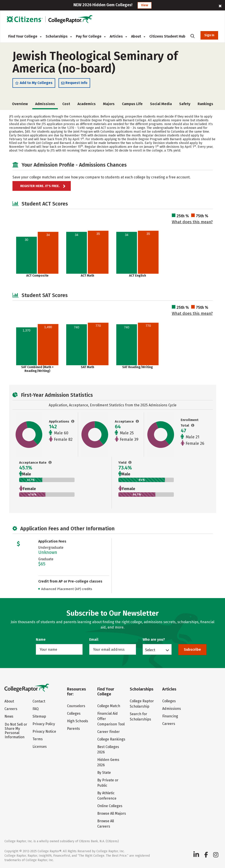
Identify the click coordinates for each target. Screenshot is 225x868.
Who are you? (154, 640)
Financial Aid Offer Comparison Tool (111, 719)
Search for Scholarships (140, 717)
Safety (185, 104)
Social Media (161, 104)
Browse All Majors (112, 813)
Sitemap (39, 716)
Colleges (74, 713)
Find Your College (25, 36)
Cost (66, 104)
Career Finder (108, 732)
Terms (38, 739)
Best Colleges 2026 (108, 749)
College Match (109, 706)
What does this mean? (192, 222)
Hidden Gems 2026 (108, 762)
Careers (11, 709)
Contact (39, 701)
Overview (20, 104)
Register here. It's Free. (40, 186)
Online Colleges (110, 806)
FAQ (35, 709)
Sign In (209, 35)
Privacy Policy (44, 724)
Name (41, 640)
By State (104, 773)
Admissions (172, 709)
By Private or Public (108, 783)
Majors (109, 104)
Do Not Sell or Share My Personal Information (16, 731)
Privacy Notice (44, 731)
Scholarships (59, 36)
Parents (73, 729)
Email (94, 640)
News (9, 716)
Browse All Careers (106, 824)
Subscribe (192, 650)
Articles (118, 36)
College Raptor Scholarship (142, 704)
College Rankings (111, 739)
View (145, 5)
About (138, 36)
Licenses (40, 747)
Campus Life (132, 104)
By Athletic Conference (107, 796)
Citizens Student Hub (167, 36)
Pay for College (91, 36)
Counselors (76, 706)
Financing (170, 716)
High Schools (78, 721)
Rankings (205, 104)
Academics (87, 104)
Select (150, 650)
